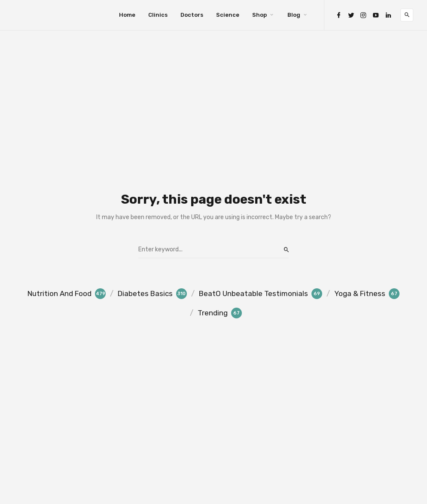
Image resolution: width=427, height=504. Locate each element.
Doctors (192, 15)
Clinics (158, 15)
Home (127, 15)
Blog (294, 15)
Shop (259, 15)
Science (228, 15)
